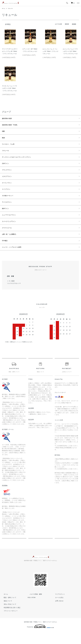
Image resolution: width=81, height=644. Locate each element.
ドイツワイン (7, 196)
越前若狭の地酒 (8, 119)
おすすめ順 (58, 24)
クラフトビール (8, 239)
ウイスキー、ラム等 (10, 147)
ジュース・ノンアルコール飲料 (14, 260)
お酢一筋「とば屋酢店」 (12, 246)
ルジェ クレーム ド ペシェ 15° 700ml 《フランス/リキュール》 (50, 51)
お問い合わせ (58, 614)
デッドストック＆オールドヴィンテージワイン (21, 161)
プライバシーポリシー (9, 624)
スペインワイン (8, 189)
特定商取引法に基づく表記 (10, 621)
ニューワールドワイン (11, 225)
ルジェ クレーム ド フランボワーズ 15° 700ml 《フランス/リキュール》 (71, 51)
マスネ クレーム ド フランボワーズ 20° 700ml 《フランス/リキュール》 (10, 88)
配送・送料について (8, 610)
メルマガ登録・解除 (34, 607)
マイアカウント (58, 607)
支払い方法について (8, 617)
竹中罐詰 (6, 253)
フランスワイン (8, 175)
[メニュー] (78, 3)
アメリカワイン (8, 210)
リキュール (11, 8)
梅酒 (4, 140)
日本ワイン (6, 168)
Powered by (40, 639)
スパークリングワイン (11, 232)
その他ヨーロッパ (9, 203)
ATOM (33, 610)
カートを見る (58, 610)
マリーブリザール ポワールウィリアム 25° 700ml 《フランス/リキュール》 (10, 51)
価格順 (67, 24)
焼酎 (4, 133)
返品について (6, 614)
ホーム (4, 8)
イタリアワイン (8, 182)
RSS (29, 610)
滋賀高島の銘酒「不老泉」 (13, 126)
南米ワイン (6, 217)
